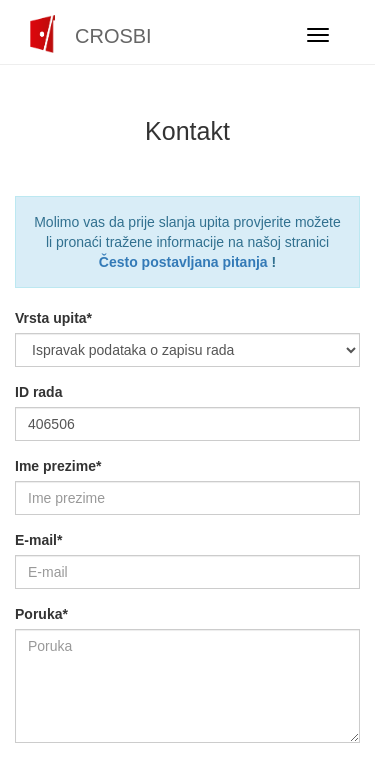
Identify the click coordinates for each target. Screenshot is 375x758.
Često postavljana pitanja (183, 262)
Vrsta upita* (53, 318)
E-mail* (38, 540)
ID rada (38, 392)
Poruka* (41, 614)
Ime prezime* (58, 466)
